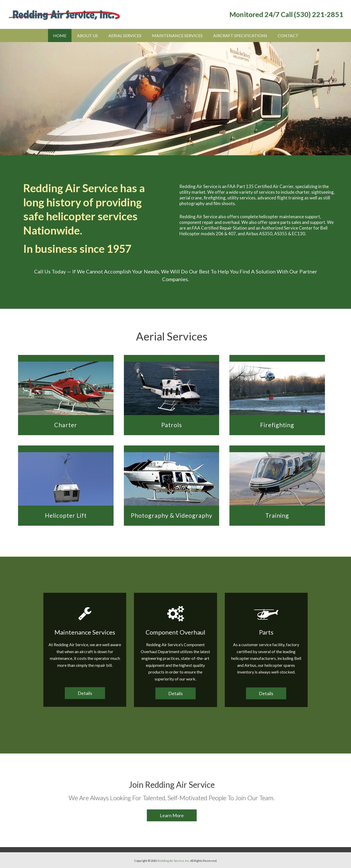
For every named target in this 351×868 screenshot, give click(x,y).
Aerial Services (125, 35)
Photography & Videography (172, 515)
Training (277, 515)
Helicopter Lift (66, 515)
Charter (66, 425)
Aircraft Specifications (240, 35)
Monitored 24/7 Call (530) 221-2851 (286, 14)
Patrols (172, 425)
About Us (87, 35)
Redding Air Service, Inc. (174, 861)
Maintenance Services (177, 35)
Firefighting (277, 425)
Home (60, 35)
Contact (288, 35)
